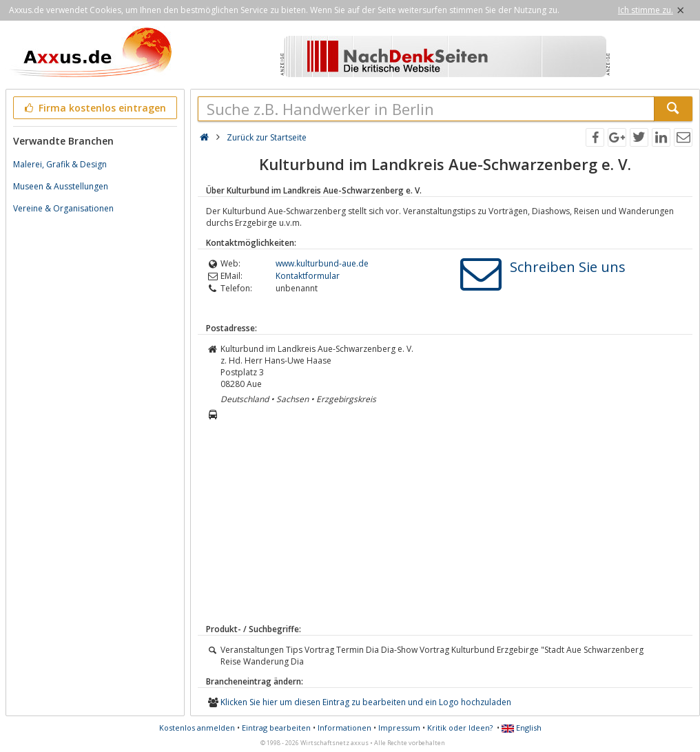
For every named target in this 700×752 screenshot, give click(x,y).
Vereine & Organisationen (63, 208)
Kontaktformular (308, 276)
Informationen (344, 728)
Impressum (399, 728)
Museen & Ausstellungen (61, 186)
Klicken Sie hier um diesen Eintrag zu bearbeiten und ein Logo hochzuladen (366, 702)
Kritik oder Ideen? (460, 728)
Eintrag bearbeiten (276, 728)
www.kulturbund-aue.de (322, 263)
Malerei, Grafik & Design (60, 164)
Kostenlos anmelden (197, 728)
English (522, 728)
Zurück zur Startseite (267, 137)
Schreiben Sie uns (568, 267)
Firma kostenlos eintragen (94, 108)
